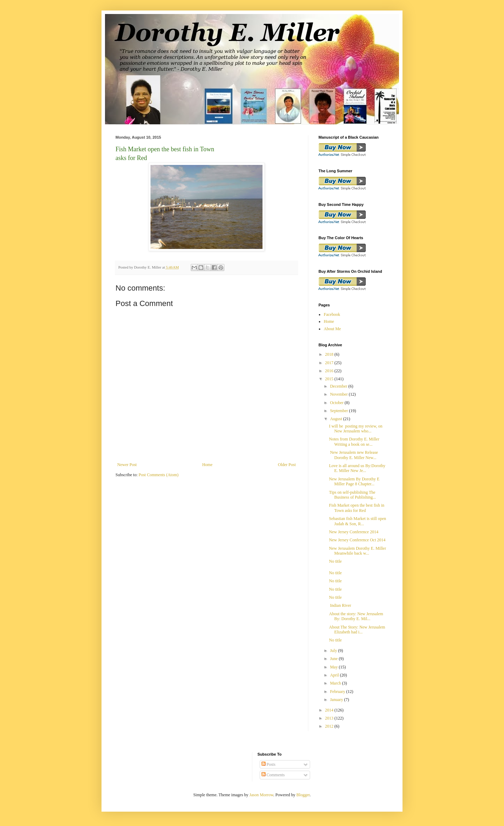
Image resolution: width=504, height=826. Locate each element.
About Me (332, 329)
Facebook (332, 314)
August (337, 419)
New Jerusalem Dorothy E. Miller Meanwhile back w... (358, 551)
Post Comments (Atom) (159, 475)
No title (335, 561)
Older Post (287, 465)
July (334, 651)
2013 (330, 718)
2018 (330, 354)
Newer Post (127, 465)
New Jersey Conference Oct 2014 (357, 540)
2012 (330, 726)
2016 (330, 371)
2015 (330, 379)
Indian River (341, 605)
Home (207, 465)
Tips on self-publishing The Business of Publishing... (352, 495)
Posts (268, 764)
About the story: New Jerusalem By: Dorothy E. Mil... (357, 616)
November (339, 394)
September (339, 411)
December (339, 386)
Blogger (303, 795)
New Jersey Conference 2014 (354, 532)
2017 (330, 363)
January (337, 700)
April (335, 675)
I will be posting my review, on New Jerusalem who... (356, 429)
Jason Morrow (261, 795)
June (334, 659)
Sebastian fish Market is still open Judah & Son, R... (358, 521)
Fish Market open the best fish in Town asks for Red (357, 508)
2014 (330, 710)
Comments (273, 775)
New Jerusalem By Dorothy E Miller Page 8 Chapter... (354, 481)
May (334, 667)
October (337, 403)
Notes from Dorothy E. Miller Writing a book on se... (354, 442)
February (338, 692)
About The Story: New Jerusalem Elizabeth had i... (358, 630)
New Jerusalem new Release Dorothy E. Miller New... (354, 455)
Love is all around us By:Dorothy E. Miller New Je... (357, 468)
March (336, 683)
